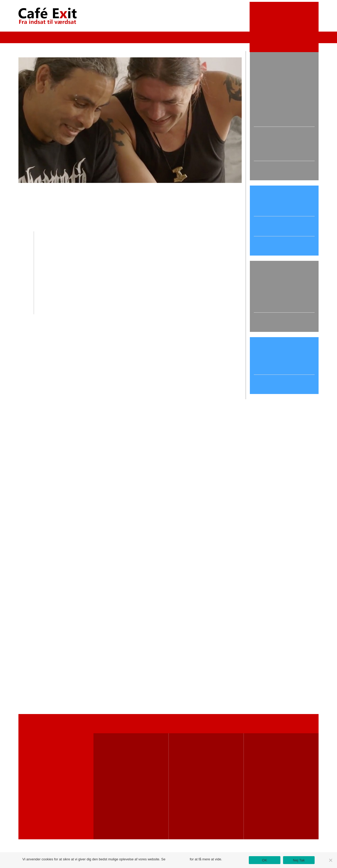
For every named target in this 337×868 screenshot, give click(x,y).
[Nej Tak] (330, 860)
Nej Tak (299, 860)
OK (264, 860)
